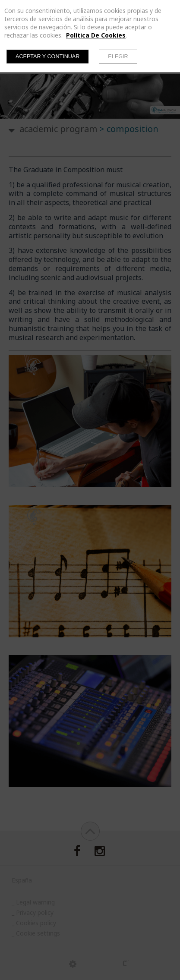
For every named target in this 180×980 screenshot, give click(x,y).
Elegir (118, 57)
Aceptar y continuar (47, 57)
